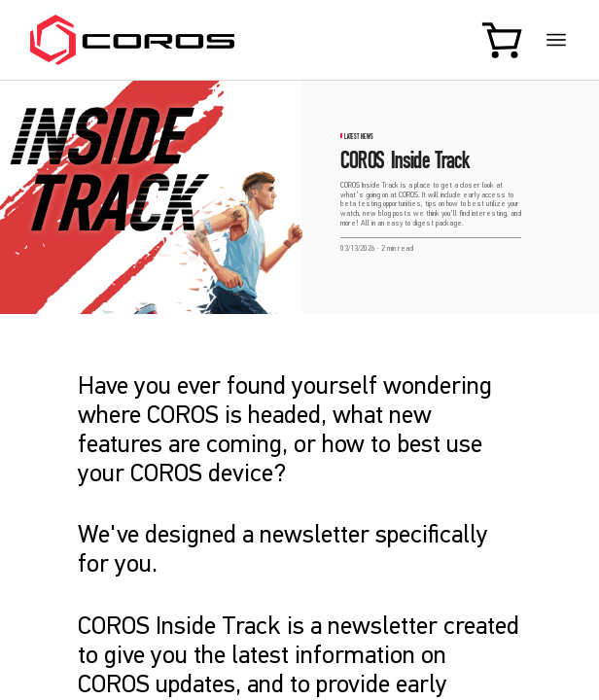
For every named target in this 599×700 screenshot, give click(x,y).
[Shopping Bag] (504, 39)
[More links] (556, 40)
